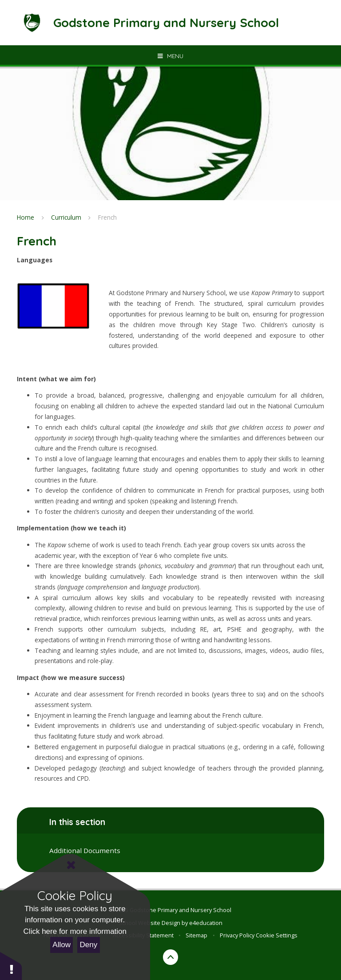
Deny (89, 945)
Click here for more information (75, 931)
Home (26, 217)
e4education (206, 923)
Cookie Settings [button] (277, 935)
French (107, 217)
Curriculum (66, 217)
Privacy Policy (237, 935)
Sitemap (196, 935)
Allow (61, 945)
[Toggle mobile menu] (170, 56)
